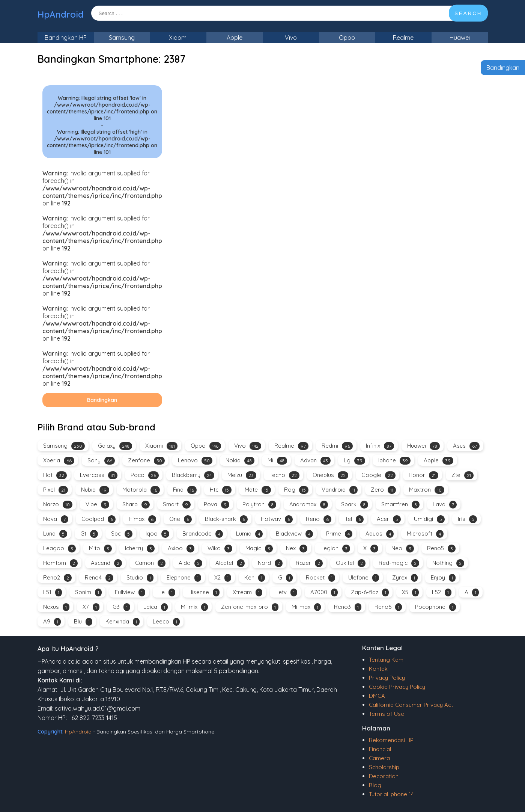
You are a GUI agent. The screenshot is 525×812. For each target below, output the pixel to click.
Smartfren (400, 505)
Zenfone (146, 461)
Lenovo (195, 461)
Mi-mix (194, 607)
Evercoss (99, 475)
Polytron (259, 505)
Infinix (380, 446)
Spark (355, 505)
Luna (55, 534)
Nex (297, 549)
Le (167, 592)
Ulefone (364, 578)
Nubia (95, 490)
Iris (467, 519)
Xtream (247, 592)
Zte (463, 475)
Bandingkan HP (66, 38)
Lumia (249, 534)
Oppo (347, 38)
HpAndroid (61, 14)
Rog (296, 490)
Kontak (378, 669)
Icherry (140, 549)
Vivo (291, 38)
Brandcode (203, 534)
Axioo (181, 549)
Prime (339, 534)
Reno (319, 519)
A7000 (324, 592)
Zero (383, 490)
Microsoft (425, 534)
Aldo (190, 563)
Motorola (141, 490)
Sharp (136, 505)
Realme (403, 38)
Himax (142, 519)
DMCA (377, 696)
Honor (423, 475)
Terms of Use (387, 714)
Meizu (242, 475)
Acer (389, 519)
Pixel (56, 490)
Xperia (59, 461)
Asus (466, 446)
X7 (91, 607)
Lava (445, 505)
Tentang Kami (387, 660)
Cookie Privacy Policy (397, 687)
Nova (56, 519)
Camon (150, 563)
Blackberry (193, 475)
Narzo (58, 505)
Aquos (380, 534)
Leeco (166, 622)
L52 (442, 592)
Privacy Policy (387, 678)
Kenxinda (123, 622)
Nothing (448, 563)
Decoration (384, 776)
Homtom (60, 563)
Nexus (56, 607)
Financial (380, 749)
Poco (145, 475)
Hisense (204, 592)
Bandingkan (503, 68)
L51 (53, 592)
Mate (258, 490)
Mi (277, 461)
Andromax (309, 505)
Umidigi (429, 519)
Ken (255, 578)
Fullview (130, 592)
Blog (375, 785)
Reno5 (441, 549)
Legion (335, 549)
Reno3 (348, 607)
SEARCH (468, 13)
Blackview (294, 534)
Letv (286, 592)
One (181, 519)
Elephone (184, 578)
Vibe (97, 505)
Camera (379, 758)
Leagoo (59, 549)
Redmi (337, 446)
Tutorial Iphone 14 (391, 794)
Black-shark (226, 519)
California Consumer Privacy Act (411, 705)
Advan (315, 461)
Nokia (240, 461)
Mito (100, 549)
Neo (403, 549)
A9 (52, 622)
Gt (89, 534)
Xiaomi (178, 38)
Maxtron (427, 490)
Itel (354, 519)
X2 (223, 578)
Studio (140, 578)
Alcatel (230, 563)
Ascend (106, 563)
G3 (121, 607)
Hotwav (277, 519)
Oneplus (330, 475)
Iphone (394, 461)
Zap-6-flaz (370, 592)
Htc (221, 490)
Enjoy (443, 578)
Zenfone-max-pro (250, 607)
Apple (235, 38)
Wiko (220, 549)
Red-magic (399, 563)
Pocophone (435, 607)
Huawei (460, 38)
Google (378, 475)
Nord (270, 563)
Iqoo (157, 534)
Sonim (88, 592)
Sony (101, 461)
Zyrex (405, 578)
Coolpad (99, 519)
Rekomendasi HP (391, 740)
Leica (156, 607)
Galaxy (115, 446)
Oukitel (351, 563)
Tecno (284, 475)
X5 (410, 592)
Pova (217, 505)
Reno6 (388, 607)
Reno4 (99, 578)
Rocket (320, 578)
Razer (309, 563)
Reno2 (57, 578)
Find (185, 490)
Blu (83, 622)
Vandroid (340, 490)
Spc (122, 534)
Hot (55, 475)
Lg (354, 461)
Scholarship (384, 767)
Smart (177, 505)
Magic (259, 549)
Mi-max (306, 607)
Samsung (122, 38)
